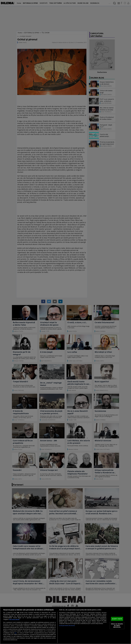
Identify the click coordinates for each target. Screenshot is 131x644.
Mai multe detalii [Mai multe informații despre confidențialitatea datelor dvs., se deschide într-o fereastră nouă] (14, 619)
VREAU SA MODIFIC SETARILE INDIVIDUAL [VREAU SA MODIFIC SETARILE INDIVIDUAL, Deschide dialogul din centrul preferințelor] (117, 625)
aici (16, 633)
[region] (65, 625)
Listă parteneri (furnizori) (67, 626)
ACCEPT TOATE (117, 619)
